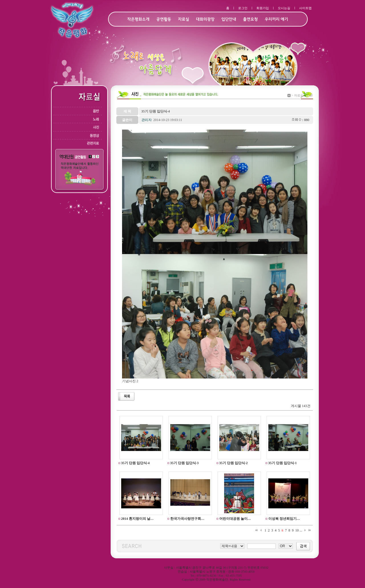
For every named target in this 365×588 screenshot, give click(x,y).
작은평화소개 (138, 20)
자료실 (183, 20)
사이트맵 (305, 8)
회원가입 (263, 8)
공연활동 (164, 20)
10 (297, 530)
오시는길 (284, 8)
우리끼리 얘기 (276, 20)
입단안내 (229, 20)
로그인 (243, 8)
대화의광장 (205, 20)
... (301, 530)
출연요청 (250, 20)
